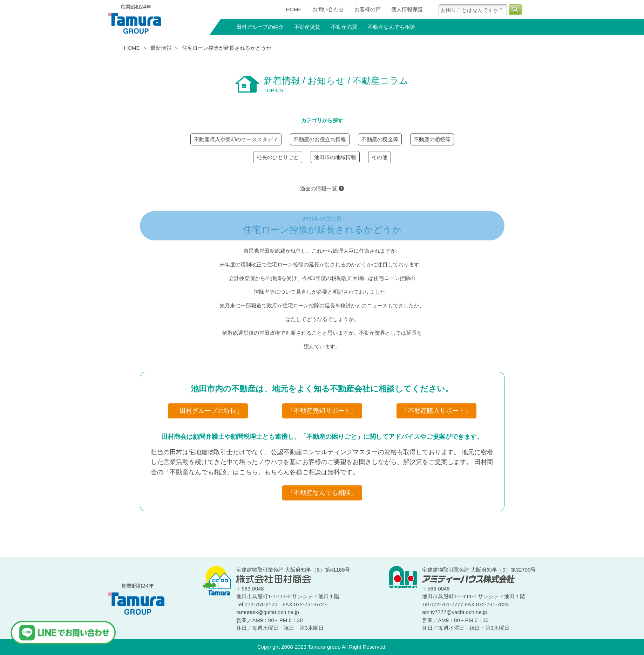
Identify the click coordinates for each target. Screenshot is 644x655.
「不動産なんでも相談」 (322, 493)
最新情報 (161, 48)
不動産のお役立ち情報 (320, 139)
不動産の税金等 (380, 139)
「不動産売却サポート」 (322, 411)
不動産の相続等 (432, 139)
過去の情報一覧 (322, 188)
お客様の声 (368, 9)
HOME (294, 9)
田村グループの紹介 (260, 27)
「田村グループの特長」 (208, 411)
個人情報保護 (407, 9)
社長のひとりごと (278, 157)
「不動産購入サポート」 (436, 411)
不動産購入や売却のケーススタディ (236, 139)
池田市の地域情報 (335, 157)
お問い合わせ (328, 9)
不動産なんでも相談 (391, 27)
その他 (379, 157)
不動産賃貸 (307, 27)
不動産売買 (344, 27)
